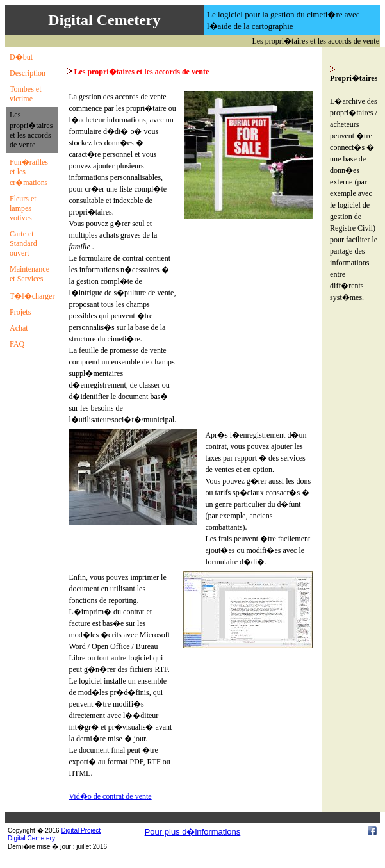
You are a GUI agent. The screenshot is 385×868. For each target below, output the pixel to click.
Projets (20, 312)
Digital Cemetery (31, 838)
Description (28, 73)
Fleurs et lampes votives (23, 208)
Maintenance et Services (29, 274)
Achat (19, 328)
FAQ (17, 344)
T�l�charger (32, 296)
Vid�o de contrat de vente (110, 796)
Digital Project (81, 831)
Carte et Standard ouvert (23, 243)
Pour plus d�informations (193, 832)
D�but (21, 57)
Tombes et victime (25, 94)
